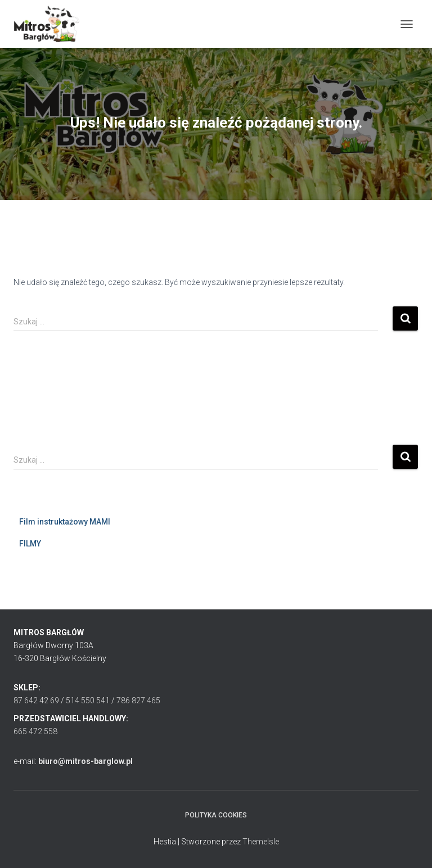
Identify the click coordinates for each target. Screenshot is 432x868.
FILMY (30, 544)
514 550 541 (88, 700)
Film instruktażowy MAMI (65, 522)
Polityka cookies (216, 815)
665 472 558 (35, 731)
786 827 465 (138, 700)
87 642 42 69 (36, 700)
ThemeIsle (261, 842)
